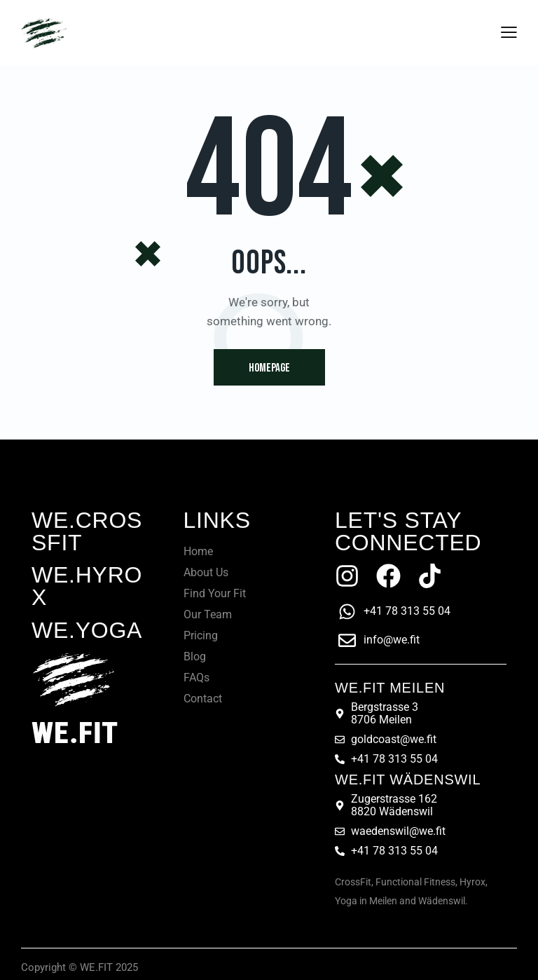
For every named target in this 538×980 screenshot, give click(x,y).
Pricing (201, 635)
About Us (206, 572)
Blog (195, 656)
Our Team (208, 614)
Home (198, 551)
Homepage (269, 368)
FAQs (196, 678)
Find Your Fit (215, 593)
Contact (203, 699)
